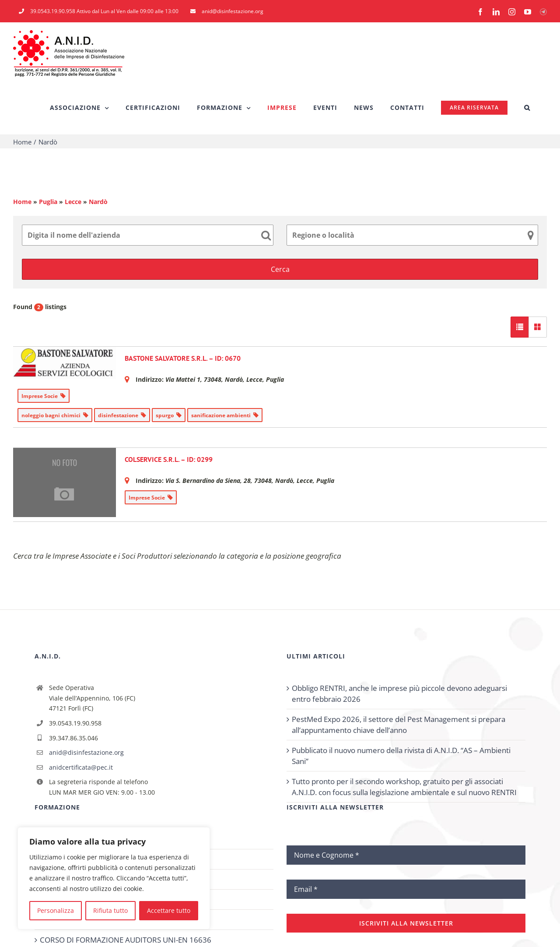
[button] (527, 108)
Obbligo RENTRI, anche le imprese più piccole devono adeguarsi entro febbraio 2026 (399, 694)
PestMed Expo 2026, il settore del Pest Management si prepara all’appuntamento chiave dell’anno (399, 725)
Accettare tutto (169, 910)
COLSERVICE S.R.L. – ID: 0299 (169, 459)
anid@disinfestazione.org (86, 752)
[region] (114, 878)
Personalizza (56, 910)
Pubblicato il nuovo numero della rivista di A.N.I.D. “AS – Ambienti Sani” (401, 756)
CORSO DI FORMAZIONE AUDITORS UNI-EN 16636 (126, 940)
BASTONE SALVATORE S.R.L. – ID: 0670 (183, 358)
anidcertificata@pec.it (81, 767)
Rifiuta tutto (110, 910)
